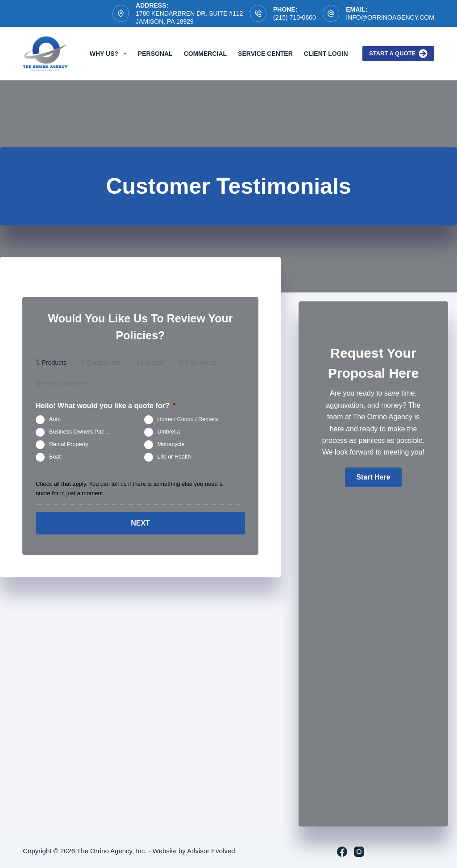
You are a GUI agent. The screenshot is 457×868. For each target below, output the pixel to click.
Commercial (205, 54)
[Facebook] (342, 852)
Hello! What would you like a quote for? (106, 406)
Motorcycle (171, 444)
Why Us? (110, 54)
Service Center (265, 54)
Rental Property (69, 444)
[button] (373, 477)
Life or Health (174, 457)
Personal (155, 54)
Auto (55, 419)
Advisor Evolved (211, 851)
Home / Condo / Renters (188, 419)
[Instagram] (359, 852)
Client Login (326, 54)
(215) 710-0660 (295, 17)
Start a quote (398, 54)
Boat (55, 457)
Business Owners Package (83, 432)
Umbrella (169, 432)
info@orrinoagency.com (390, 17)
